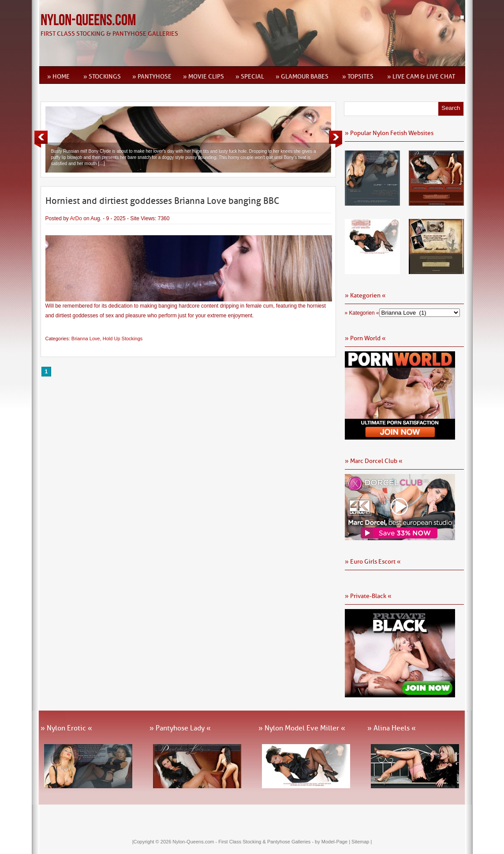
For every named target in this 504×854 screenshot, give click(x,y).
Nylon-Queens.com (88, 21)
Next (336, 139)
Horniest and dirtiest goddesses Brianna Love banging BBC (162, 201)
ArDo (76, 218)
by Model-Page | (333, 842)
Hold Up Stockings (123, 339)
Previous (41, 139)
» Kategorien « (362, 313)
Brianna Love (86, 339)
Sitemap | (362, 842)
